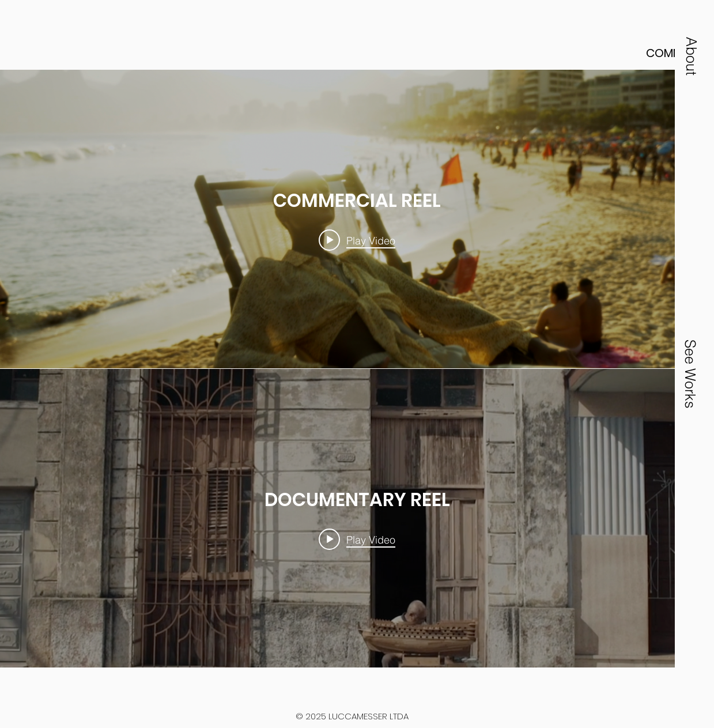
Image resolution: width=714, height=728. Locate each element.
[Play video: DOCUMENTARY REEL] (357, 540)
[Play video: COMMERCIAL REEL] (357, 240)
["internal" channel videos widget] (357, 219)
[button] (692, 56)
